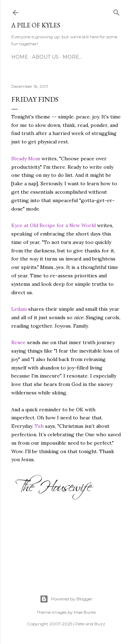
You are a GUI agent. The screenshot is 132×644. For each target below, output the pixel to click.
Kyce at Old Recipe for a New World (54, 225)
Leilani (19, 309)
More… (73, 57)
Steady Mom (26, 159)
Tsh (39, 426)
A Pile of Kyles (36, 25)
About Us (45, 57)
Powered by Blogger (66, 599)
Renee (18, 342)
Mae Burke (85, 612)
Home (20, 57)
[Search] (117, 11)
